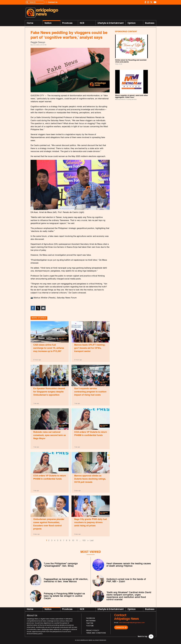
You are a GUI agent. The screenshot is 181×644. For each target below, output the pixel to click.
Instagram (91, 621)
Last (92, 541)
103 (84, 541)
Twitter (90, 624)
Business (150, 23)
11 (77, 541)
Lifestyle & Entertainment (111, 23)
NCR (82, 23)
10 (73, 541)
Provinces (67, 23)
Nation (48, 23)
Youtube (90, 626)
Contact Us (121, 628)
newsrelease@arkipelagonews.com (132, 623)
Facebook (91, 619)
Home (30, 23)
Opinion (132, 23)
